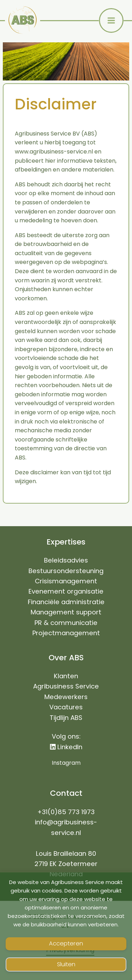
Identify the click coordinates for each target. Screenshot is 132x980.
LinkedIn (66, 747)
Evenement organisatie (66, 591)
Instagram (66, 763)
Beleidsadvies (66, 560)
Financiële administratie (66, 602)
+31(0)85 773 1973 (66, 812)
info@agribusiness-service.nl (66, 827)
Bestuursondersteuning (66, 571)
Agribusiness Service (66, 686)
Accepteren (66, 943)
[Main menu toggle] (111, 20)
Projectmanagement (66, 633)
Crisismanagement (66, 581)
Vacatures (66, 707)
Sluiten (66, 964)
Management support (66, 612)
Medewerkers (66, 697)
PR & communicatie (66, 623)
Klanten (66, 676)
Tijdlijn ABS (66, 718)
